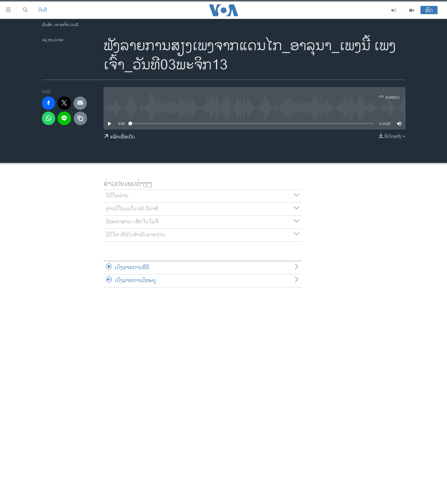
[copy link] (81, 118)
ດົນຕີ (42, 10)
